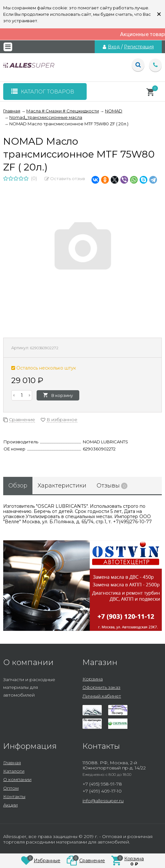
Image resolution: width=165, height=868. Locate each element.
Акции (10, 805)
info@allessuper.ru (103, 801)
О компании (17, 779)
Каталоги (14, 771)
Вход (114, 47)
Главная (12, 763)
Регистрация (139, 47)
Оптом (11, 788)
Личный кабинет (102, 696)
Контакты (14, 796)
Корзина (93, 679)
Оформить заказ (101, 687)
